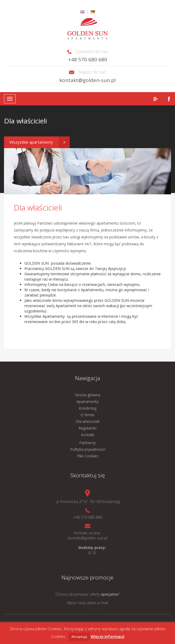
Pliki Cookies (88, 456)
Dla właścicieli (87, 421)
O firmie (87, 415)
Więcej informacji (108, 636)
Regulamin (87, 428)
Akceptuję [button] (79, 637)
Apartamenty (87, 402)
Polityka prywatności (88, 449)
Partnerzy (87, 443)
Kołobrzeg (88, 408)
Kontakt (88, 435)
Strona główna (88, 395)
